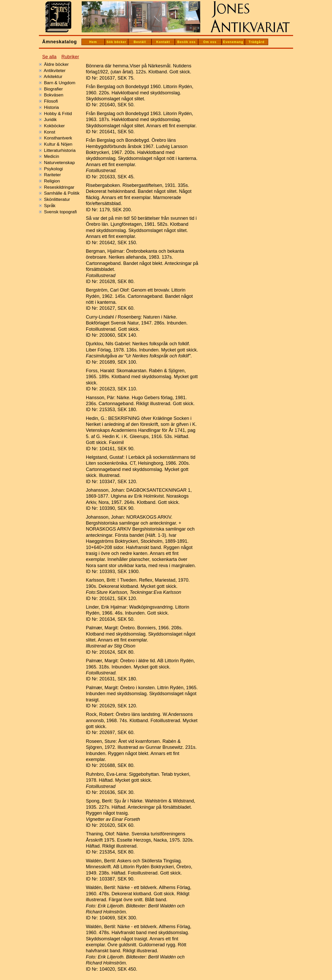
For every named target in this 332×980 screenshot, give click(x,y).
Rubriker (70, 57)
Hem (93, 42)
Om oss (210, 42)
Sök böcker (117, 42)
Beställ (140, 42)
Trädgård (257, 42)
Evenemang (233, 42)
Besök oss (187, 42)
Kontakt (163, 42)
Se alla (49, 57)
